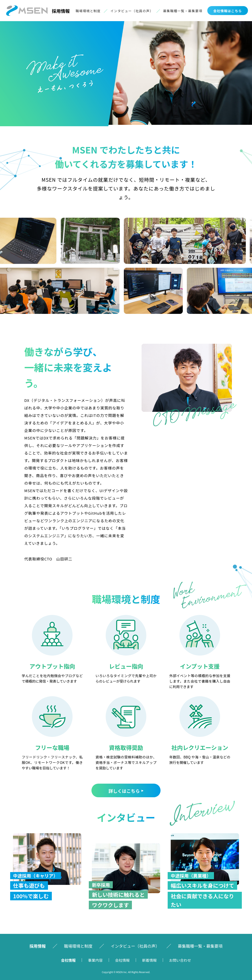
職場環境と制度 (88, 11)
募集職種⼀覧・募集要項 (183, 11)
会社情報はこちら (228, 11)
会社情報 (68, 960)
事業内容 (95, 960)
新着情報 (149, 960)
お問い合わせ (180, 960)
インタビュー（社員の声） (132, 11)
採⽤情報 (38, 946)
